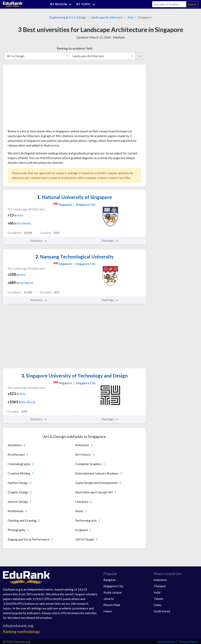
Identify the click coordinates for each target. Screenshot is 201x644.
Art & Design (77, 17)
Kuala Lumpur (113, 592)
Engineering (57, 17)
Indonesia (160, 580)
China (158, 605)
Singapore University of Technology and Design (74, 376)
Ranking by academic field (74, 48)
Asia (130, 17)
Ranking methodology (21, 632)
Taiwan (159, 599)
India (157, 592)
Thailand (160, 586)
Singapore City (113, 586)
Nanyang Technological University (74, 257)
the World (24, 223)
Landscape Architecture (107, 17)
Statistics (39, 241)
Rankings (110, 241)
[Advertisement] (37, 98)
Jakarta (109, 599)
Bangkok (110, 580)
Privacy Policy (188, 642)
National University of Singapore (74, 197)
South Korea (162, 611)
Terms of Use (166, 642)
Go (140, 56)
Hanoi (108, 611)
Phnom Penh (112, 605)
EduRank (119, 37)
